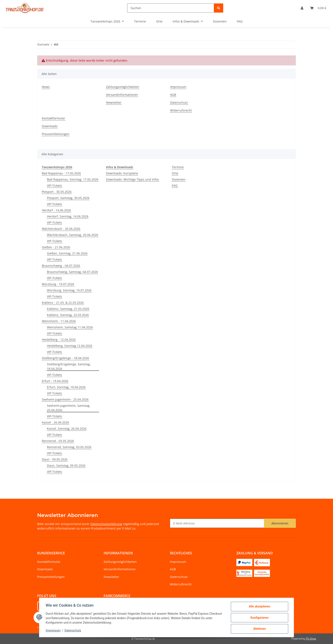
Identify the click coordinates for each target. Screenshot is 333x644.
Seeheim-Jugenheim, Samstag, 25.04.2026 (69, 408)
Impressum (54, 631)
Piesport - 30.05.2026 (57, 192)
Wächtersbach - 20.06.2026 (61, 229)
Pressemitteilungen (56, 134)
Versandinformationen (122, 95)
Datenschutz (73, 631)
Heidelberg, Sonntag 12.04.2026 (70, 346)
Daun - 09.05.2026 (55, 459)
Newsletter (114, 102)
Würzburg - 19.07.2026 (58, 284)
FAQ (175, 186)
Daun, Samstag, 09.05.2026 (66, 465)
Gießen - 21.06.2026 (56, 247)
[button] (302, 8)
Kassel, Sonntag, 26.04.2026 (67, 429)
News (46, 87)
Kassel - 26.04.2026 (55, 422)
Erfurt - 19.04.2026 (55, 381)
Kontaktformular (54, 118)
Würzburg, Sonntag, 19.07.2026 (69, 290)
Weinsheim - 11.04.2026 (59, 321)
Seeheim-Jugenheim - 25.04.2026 (65, 399)
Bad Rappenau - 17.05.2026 (61, 173)
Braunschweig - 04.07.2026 (61, 266)
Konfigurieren (259, 618)
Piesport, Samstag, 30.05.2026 (68, 198)
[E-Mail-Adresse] (217, 523)
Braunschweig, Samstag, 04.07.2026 (72, 272)
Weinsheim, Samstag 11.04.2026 (70, 327)
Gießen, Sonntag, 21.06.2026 (67, 253)
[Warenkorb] (318, 8)
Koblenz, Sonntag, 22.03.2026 (68, 315)
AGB (173, 95)
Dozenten (179, 179)
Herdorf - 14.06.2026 (56, 210)
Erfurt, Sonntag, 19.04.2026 (66, 387)
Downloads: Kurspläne (122, 173)
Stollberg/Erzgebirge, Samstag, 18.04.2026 (69, 366)
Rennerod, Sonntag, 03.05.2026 (69, 447)
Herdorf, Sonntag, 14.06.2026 (68, 216)
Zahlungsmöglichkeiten (123, 87)
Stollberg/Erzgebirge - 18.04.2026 (65, 358)
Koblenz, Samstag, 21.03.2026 (68, 309)
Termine (178, 167)
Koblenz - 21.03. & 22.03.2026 (63, 303)
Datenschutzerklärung (106, 524)
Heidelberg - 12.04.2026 (59, 340)
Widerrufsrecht (181, 110)
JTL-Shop (311, 639)
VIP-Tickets (54, 186)
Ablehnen (259, 629)
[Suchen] (171, 8)
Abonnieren (280, 523)
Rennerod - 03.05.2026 (58, 441)
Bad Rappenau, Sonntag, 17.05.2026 (73, 179)
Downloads (50, 126)
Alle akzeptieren (259, 607)
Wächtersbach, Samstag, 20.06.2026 (73, 235)
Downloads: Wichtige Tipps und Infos (132, 179)
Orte (175, 173)
